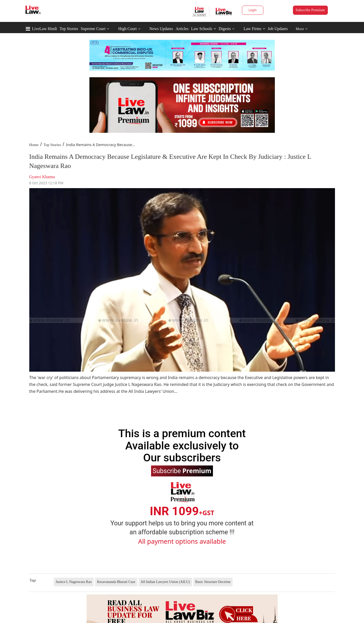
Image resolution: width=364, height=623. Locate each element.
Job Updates (278, 29)
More (302, 29)
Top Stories (69, 29)
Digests (225, 29)
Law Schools (204, 29)
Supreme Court (93, 29)
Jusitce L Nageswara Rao (74, 582)
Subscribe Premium (310, 10)
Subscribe (182, 471)
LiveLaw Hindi (45, 29)
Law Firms (254, 29)
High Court (127, 29)
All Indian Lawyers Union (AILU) (165, 582)
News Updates (161, 29)
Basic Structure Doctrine (213, 582)
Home (34, 145)
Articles (182, 29)
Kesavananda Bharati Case (116, 582)
